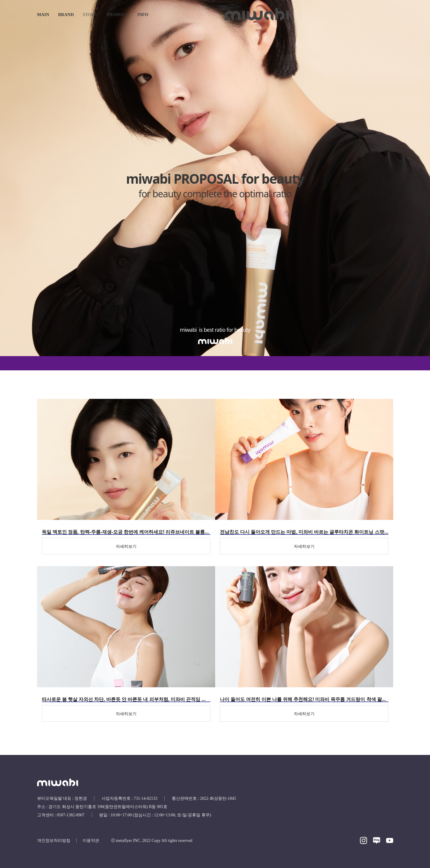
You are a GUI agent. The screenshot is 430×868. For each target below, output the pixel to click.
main (43, 15)
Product (117, 15)
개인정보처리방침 (54, 841)
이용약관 (91, 841)
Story (90, 15)
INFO (143, 15)
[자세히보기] (126, 546)
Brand (66, 15)
